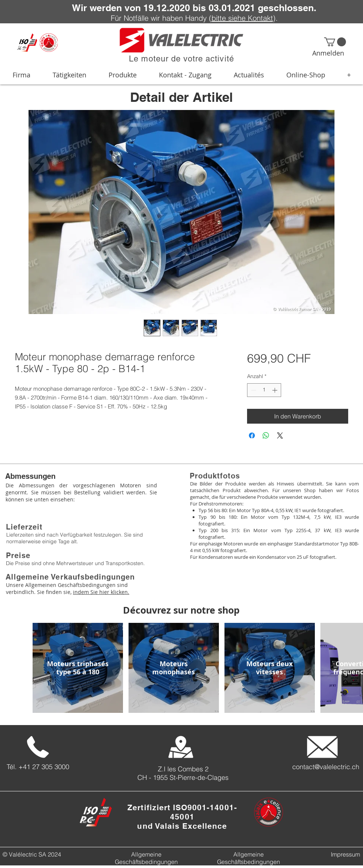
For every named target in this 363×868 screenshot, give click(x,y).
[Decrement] (253, 390)
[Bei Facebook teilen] (252, 435)
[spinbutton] (264, 390)
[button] (335, 42)
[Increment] (275, 390)
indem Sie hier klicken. (101, 592)
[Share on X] (280, 435)
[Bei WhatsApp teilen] (266, 435)
